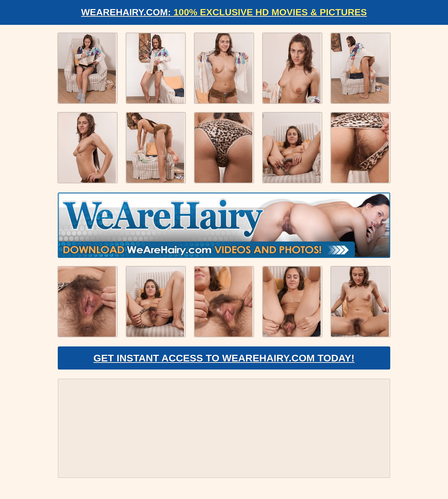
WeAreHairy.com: (224, 12)
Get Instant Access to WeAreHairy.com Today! (224, 363)
